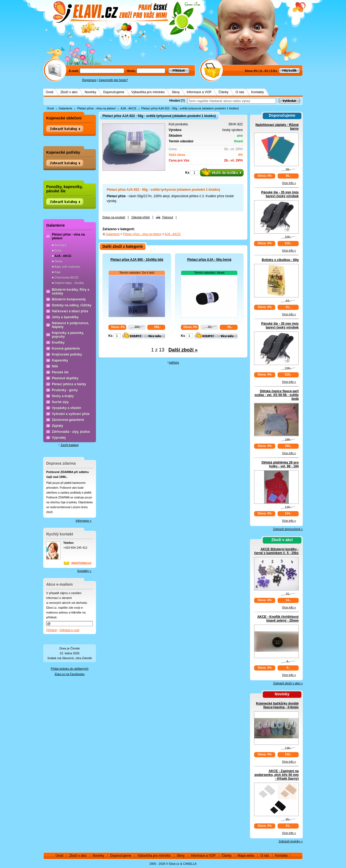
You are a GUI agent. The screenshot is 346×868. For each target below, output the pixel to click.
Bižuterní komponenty (69, 299)
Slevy (176, 92)
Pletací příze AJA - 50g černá (209, 260)
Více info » (289, 183)
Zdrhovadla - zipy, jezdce (71, 432)
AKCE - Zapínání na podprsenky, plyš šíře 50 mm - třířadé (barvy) (277, 775)
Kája (58, 272)
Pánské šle (60, 372)
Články (224, 92)
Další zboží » (183, 350)
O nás (240, 92)
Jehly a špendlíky (65, 317)
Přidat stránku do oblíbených (70, 669)
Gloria (59, 261)
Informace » (84, 521)
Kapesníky (60, 360)
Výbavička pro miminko (148, 92)
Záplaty (58, 426)
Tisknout (167, 217)
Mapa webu (246, 856)
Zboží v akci (69, 92)
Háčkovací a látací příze (70, 311)
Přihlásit (51, 630)
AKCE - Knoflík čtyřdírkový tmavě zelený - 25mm (278, 619)
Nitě (55, 366)
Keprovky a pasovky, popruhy (68, 335)
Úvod (49, 92)
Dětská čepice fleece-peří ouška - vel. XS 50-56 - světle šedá (277, 395)
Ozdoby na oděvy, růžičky (72, 305)
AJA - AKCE (129, 108)
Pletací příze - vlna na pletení (96, 108)
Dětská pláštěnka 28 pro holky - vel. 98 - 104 (280, 464)
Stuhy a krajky (63, 396)
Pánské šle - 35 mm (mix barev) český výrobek (280, 194)
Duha (58, 250)
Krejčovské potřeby (67, 354)
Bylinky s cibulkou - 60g (280, 260)
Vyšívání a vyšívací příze (71, 414)
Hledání (175, 100)
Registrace (89, 80)
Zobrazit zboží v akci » (288, 683)
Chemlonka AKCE (66, 277)
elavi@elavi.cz (81, 563)
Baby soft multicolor (68, 267)
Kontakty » (84, 571)
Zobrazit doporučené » (288, 529)
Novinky (90, 92)
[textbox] (232, 101)
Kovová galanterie (66, 348)
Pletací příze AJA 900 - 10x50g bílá (137, 260)
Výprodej (59, 438)
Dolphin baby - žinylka (69, 283)
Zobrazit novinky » (291, 841)
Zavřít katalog (70, 445)
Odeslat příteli (141, 217)
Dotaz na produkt (114, 217)
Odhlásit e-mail (69, 630)
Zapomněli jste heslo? (113, 80)
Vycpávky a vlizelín (66, 408)
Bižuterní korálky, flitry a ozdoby (71, 291)
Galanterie (66, 108)
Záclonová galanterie (68, 420)
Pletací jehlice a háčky (69, 384)
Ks (187, 173)
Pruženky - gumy (65, 390)
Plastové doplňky (65, 378)
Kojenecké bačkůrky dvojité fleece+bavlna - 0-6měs (277, 705)
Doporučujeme (114, 92)
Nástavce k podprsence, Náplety (70, 325)
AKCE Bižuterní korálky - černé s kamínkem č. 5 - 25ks (276, 551)
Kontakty (257, 92)
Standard (61, 245)
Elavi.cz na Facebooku (70, 674)
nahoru (174, 363)
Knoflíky (58, 343)
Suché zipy (60, 402)
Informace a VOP (199, 92)
